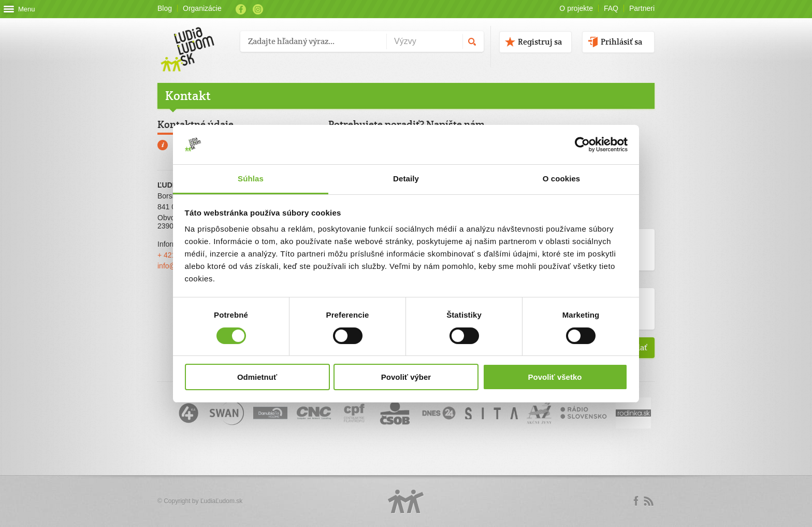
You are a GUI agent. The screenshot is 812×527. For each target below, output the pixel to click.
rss (648, 501)
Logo (406, 501)
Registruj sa (540, 42)
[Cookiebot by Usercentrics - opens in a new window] (582, 145)
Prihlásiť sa (621, 42)
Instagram (258, 9)
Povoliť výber (406, 377)
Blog (165, 8)
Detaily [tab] (406, 179)
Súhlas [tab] (251, 179)
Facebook (241, 9)
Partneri (642, 8)
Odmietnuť (257, 377)
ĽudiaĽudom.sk (221, 501)
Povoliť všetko (555, 377)
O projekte (576, 8)
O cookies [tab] (562, 179)
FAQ (611, 8)
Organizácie (202, 8)
